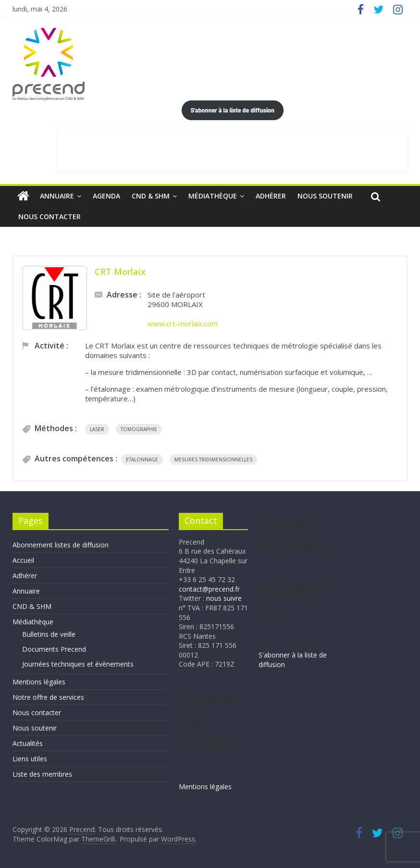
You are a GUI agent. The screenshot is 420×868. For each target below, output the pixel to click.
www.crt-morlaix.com (183, 323)
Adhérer (271, 196)
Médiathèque (213, 196)
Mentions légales (39, 682)
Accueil (23, 560)
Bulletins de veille (49, 634)
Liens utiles (30, 759)
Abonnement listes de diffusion (61, 545)
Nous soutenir (325, 196)
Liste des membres (42, 774)
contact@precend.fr (209, 589)
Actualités (28, 743)
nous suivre (224, 598)
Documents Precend (54, 649)
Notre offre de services (48, 697)
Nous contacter (49, 217)
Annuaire (57, 196)
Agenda (106, 196)
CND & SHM (151, 196)
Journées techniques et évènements (78, 664)
